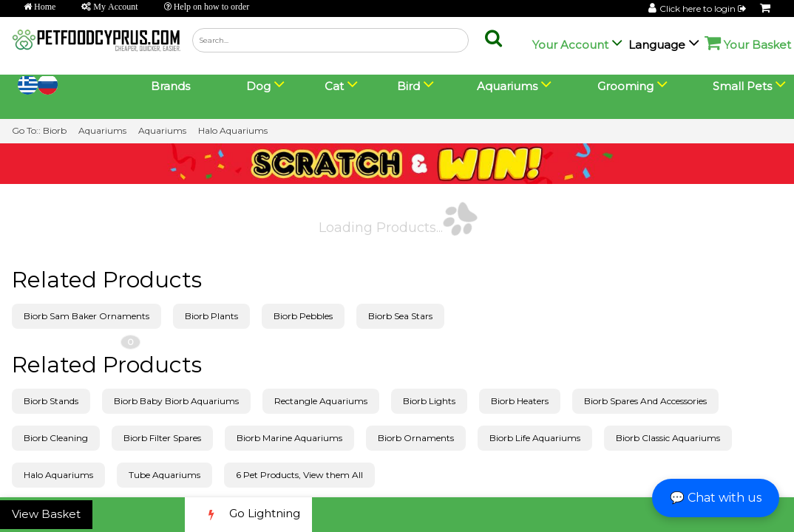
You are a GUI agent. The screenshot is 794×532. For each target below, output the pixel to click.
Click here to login (704, 8)
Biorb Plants (211, 316)
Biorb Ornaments (416, 438)
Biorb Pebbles (303, 316)
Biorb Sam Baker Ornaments (86, 316)
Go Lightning (248, 515)
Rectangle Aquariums (321, 401)
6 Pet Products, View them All (299, 475)
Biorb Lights (429, 401)
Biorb (55, 130)
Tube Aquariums (164, 475)
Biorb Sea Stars (400, 316)
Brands (170, 86)
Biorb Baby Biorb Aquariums (176, 401)
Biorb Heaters (520, 401)
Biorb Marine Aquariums (289, 438)
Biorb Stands (51, 401)
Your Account (570, 45)
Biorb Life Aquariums (535, 438)
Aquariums (102, 130)
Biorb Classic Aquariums (668, 438)
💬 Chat (716, 498)
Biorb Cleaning (56, 438)
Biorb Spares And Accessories (645, 401)
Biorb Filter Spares (162, 438)
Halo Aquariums (233, 130)
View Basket (46, 514)
